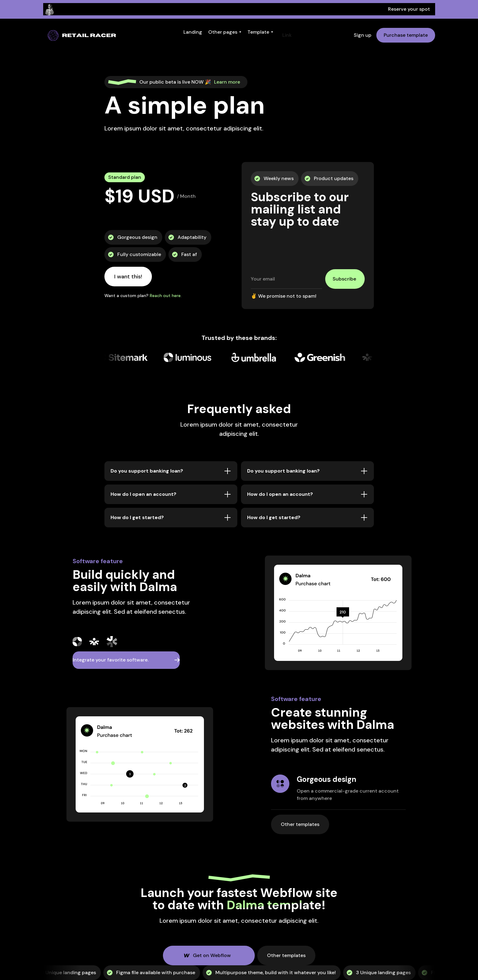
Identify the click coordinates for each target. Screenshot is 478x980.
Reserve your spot (409, 9)
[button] (193, 32)
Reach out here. (166, 296)
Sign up (363, 35)
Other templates (301, 822)
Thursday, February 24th (197, 9)
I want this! (128, 277)
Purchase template (406, 35)
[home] (82, 35)
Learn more (227, 82)
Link (287, 35)
